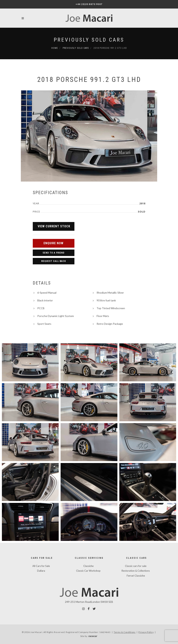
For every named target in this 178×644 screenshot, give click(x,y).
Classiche (88, 566)
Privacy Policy (146, 632)
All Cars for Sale (41, 566)
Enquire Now (53, 243)
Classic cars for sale (136, 566)
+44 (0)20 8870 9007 (89, 4)
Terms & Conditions (125, 632)
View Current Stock (54, 226)
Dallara (41, 571)
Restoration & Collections (136, 571)
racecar (93, 636)
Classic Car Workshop (88, 571)
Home (55, 48)
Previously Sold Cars (89, 40)
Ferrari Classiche (136, 576)
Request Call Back (54, 261)
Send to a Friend (53, 253)
